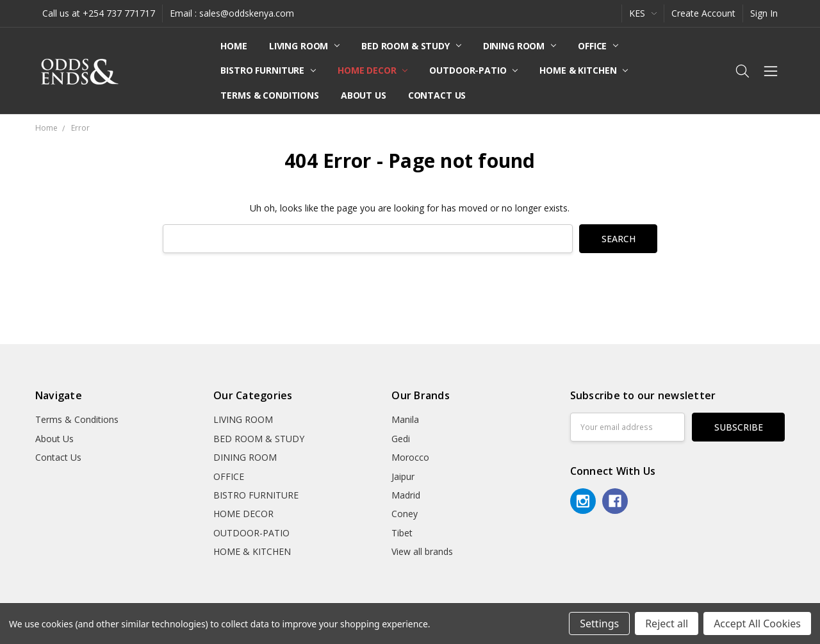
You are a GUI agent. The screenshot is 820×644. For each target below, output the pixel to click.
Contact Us (437, 95)
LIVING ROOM (304, 46)
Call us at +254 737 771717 (99, 13)
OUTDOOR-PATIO (473, 70)
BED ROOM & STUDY (411, 46)
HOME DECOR (373, 70)
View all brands (422, 551)
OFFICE (598, 46)
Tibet (402, 533)
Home (234, 46)
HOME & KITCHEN (584, 70)
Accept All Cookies (757, 623)
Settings (599, 623)
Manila (405, 419)
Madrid (406, 495)
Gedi (401, 439)
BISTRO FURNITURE (268, 70)
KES (643, 13)
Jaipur (403, 476)
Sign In (764, 13)
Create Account (703, 13)
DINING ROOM (520, 46)
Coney (405, 514)
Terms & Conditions (269, 95)
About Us (364, 95)
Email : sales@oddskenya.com (232, 13)
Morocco (410, 457)
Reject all (667, 623)
